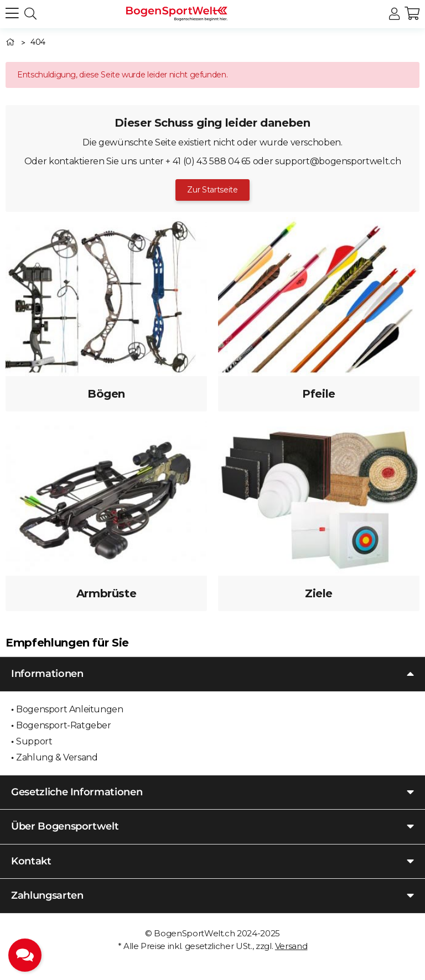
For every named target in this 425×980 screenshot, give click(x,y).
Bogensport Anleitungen (69, 709)
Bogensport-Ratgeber (63, 725)
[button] (394, 14)
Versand (291, 946)
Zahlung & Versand (57, 757)
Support (34, 741)
